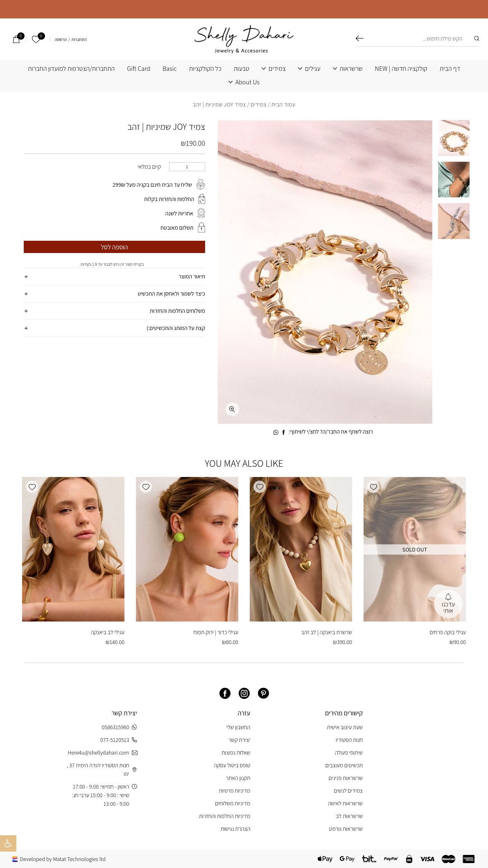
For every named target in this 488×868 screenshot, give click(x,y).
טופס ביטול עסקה (232, 765)
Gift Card (139, 69)
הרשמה (61, 40)
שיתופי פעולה (349, 753)
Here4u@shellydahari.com (102, 753)
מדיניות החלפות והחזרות (225, 816)
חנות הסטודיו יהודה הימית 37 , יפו (102, 770)
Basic (170, 69)
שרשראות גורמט (346, 829)
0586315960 (120, 727)
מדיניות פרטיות (235, 791)
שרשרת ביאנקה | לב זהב (326, 632)
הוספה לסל (114, 247)
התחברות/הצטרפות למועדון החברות (71, 69)
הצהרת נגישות (236, 829)
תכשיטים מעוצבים (344, 765)
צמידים (277, 69)
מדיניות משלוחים (233, 803)
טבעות (242, 69)
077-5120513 (119, 740)
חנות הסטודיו (349, 740)
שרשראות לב (349, 816)
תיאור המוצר (192, 276)
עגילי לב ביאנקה (108, 632)
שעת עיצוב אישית (345, 727)
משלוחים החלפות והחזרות (177, 311)
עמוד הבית (284, 104)
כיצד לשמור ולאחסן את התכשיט (171, 294)
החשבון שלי (238, 727)
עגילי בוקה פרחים (448, 632)
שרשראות (351, 69)
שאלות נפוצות (236, 753)
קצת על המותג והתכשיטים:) (176, 328)
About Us (247, 82)
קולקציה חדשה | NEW (401, 69)
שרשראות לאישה (345, 803)
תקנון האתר (238, 778)
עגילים (313, 69)
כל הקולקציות (205, 69)
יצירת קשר (239, 740)
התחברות (79, 40)
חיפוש (360, 38)
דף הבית (450, 69)
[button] (373, 487)
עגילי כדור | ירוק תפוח (216, 632)
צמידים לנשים (348, 791)
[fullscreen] (232, 409)
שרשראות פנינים (346, 778)
